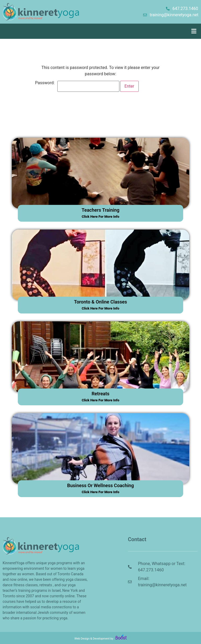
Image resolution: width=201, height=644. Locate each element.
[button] (194, 31)
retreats (100, 394)
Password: (77, 86)
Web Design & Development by (100, 639)
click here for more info (100, 217)
